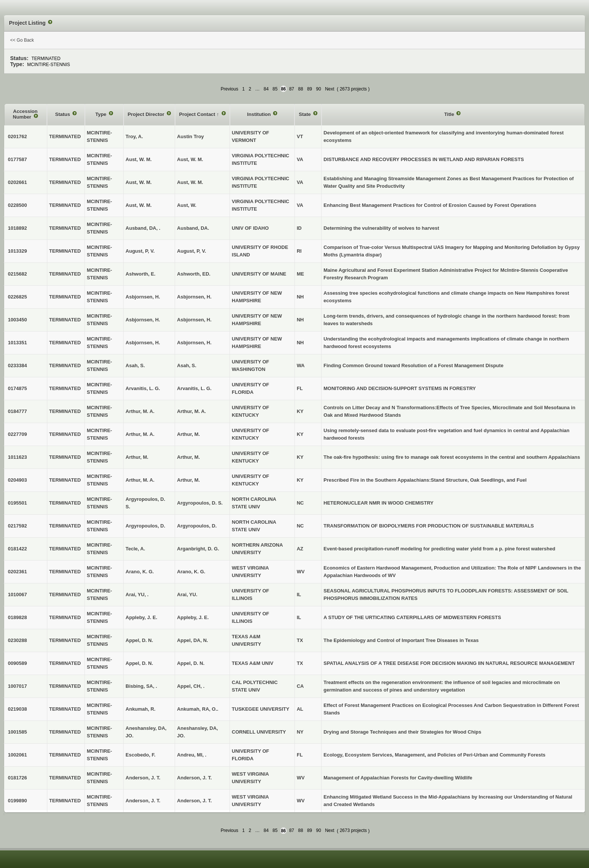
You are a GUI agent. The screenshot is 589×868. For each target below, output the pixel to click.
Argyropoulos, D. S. (200, 503)
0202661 (17, 182)
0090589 (17, 663)
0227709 (17, 434)
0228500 (17, 205)
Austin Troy (190, 136)
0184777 (17, 411)
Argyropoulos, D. (197, 526)
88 (301, 89)
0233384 (17, 365)
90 (318, 89)
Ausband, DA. (193, 228)
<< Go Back (22, 40)
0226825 (17, 297)
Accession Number (25, 114)
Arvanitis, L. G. (194, 388)
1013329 (17, 251)
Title (450, 114)
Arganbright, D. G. (198, 549)
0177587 (17, 159)
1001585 (17, 732)
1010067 (17, 594)
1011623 (17, 457)
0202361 (17, 572)
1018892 (17, 228)
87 (292, 89)
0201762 (17, 136)
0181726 (17, 778)
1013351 (17, 343)
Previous (230, 89)
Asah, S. (187, 365)
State (305, 114)
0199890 (17, 801)
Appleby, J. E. (193, 617)
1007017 (17, 686)
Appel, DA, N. (192, 640)
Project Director (147, 114)
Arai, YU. (187, 594)
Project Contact (198, 114)
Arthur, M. (188, 434)
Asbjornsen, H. (194, 297)
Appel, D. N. (191, 663)
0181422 (17, 549)
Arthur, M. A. (191, 411)
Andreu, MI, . (192, 755)
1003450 (17, 320)
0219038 (17, 709)
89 (309, 89)
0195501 (17, 503)
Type (102, 114)
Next (330, 89)
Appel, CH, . (191, 686)
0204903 (17, 480)
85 (275, 89)
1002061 (17, 755)
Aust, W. (187, 205)
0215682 (17, 274)
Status (63, 114)
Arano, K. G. (191, 572)
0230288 (17, 640)
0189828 (17, 617)
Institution (260, 114)
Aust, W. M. (190, 159)
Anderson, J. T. (194, 778)
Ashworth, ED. (194, 274)
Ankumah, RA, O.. (198, 709)
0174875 (17, 388)
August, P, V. (191, 251)
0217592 (17, 526)
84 (266, 89)
